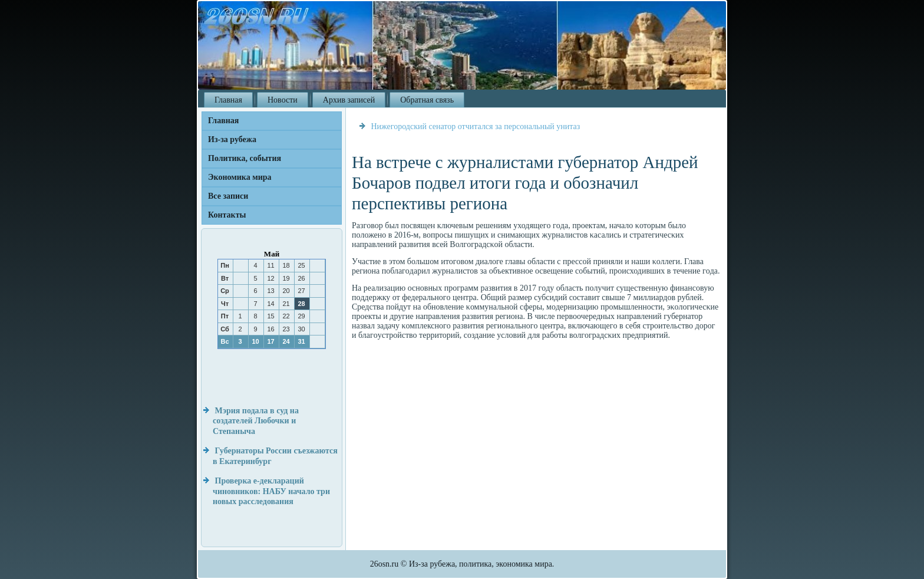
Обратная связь (427, 100)
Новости (283, 100)
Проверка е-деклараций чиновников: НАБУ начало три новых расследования (271, 491)
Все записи (228, 196)
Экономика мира (240, 177)
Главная (228, 100)
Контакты (227, 215)
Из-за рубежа (232, 139)
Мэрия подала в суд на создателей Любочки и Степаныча (256, 421)
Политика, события (245, 158)
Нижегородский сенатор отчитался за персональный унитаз (476, 126)
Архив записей (349, 100)
